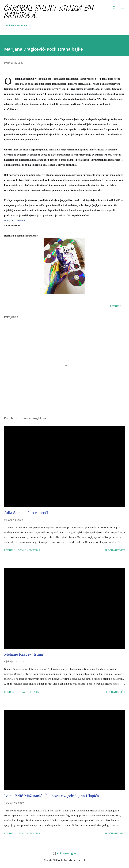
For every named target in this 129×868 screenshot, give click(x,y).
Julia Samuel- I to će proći (26, 513)
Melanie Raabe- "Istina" (24, 654)
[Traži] (114, 6)
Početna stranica (17, 25)
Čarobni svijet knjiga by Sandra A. (49, 11)
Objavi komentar (29, 550)
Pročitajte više (115, 550)
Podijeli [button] (115, 306)
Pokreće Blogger (64, 853)
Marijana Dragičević (15, 221)
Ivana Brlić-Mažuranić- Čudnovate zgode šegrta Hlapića (52, 796)
